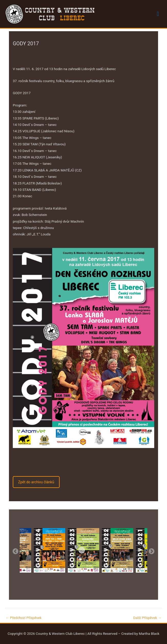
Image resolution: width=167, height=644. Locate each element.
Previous (15, 551)
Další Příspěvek (147, 618)
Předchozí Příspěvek (24, 618)
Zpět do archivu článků (36, 482)
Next (151, 551)
